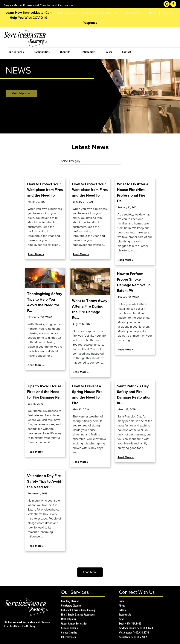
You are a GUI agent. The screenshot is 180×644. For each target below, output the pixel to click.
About (122, 606)
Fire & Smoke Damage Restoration (78, 615)
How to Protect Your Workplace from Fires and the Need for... (45, 190)
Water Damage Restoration (74, 624)
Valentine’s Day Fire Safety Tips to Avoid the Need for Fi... (44, 482)
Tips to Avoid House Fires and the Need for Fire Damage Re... (45, 392)
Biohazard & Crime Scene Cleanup (78, 610)
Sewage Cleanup (70, 628)
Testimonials (125, 615)
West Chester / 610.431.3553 (134, 633)
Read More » (36, 254)
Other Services (68, 637)
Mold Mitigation (69, 619)
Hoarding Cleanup (70, 601)
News (122, 619)
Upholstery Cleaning (71, 606)
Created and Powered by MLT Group (20, 626)
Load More (90, 572)
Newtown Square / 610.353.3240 (136, 628)
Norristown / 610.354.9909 (133, 637)
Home (122, 601)
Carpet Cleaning (69, 633)
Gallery (122, 610)
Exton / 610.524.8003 (130, 624)
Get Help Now (21, 94)
